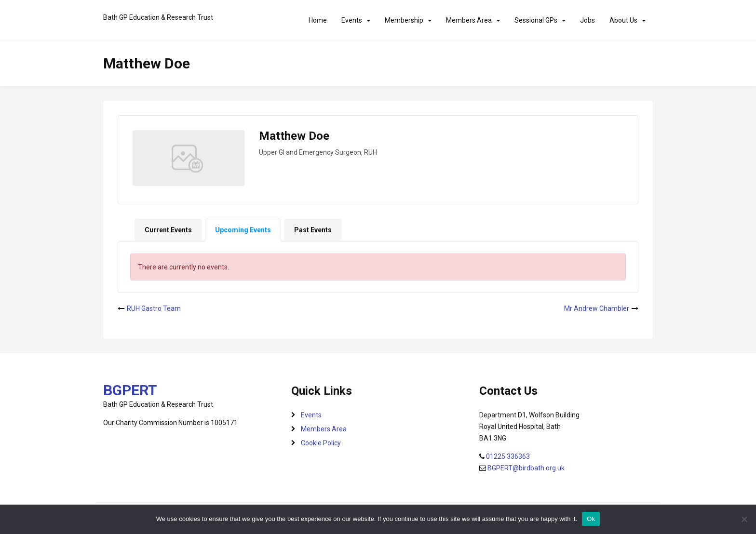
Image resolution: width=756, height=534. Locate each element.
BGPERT (130, 390)
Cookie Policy (321, 443)
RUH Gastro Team (154, 308)
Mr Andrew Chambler (597, 308)
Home (318, 20)
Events (352, 20)
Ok (591, 519)
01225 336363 (508, 456)
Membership (404, 20)
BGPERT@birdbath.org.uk (526, 468)
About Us (623, 20)
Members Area (469, 20)
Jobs (587, 20)
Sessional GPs (536, 20)
